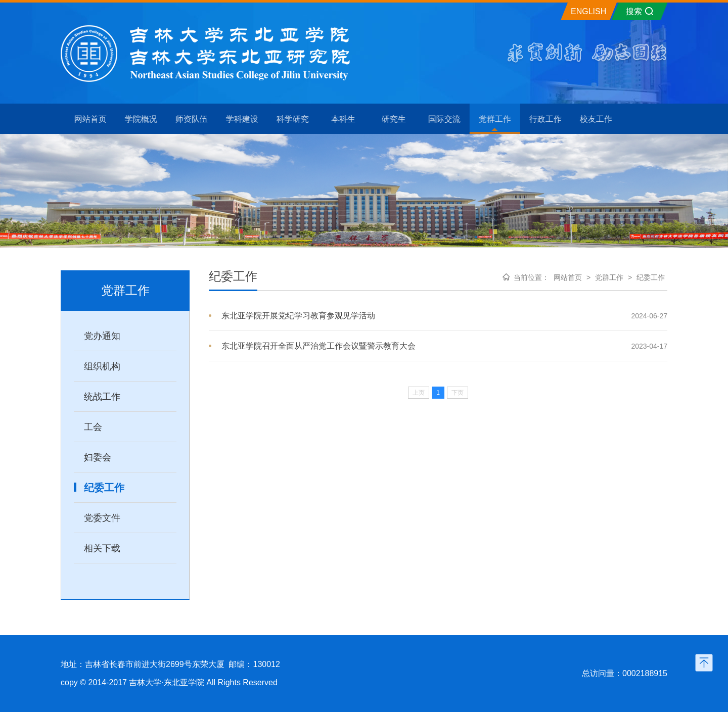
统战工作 (102, 397)
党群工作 (609, 277)
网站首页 (568, 277)
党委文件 (102, 518)
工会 (93, 427)
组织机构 (102, 366)
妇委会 (98, 457)
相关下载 (102, 548)
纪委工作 (104, 488)
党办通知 (102, 336)
